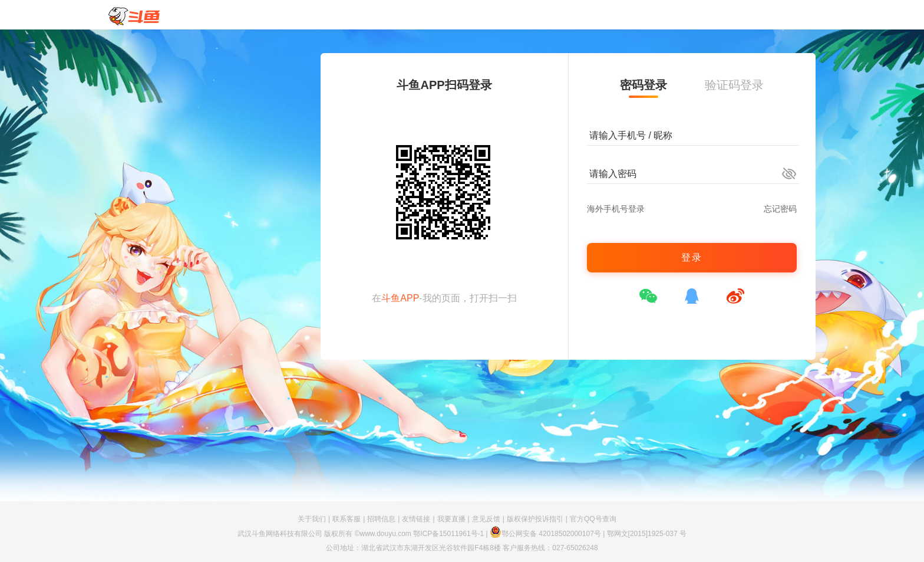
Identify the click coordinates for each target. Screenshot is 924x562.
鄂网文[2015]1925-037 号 (647, 534)
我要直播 (451, 519)
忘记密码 (780, 209)
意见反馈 (486, 519)
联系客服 (346, 519)
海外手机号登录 (616, 209)
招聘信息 (381, 519)
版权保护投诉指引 (535, 519)
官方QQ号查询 (593, 519)
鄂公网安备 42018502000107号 (545, 534)
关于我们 (312, 519)
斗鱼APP (400, 298)
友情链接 (416, 519)
